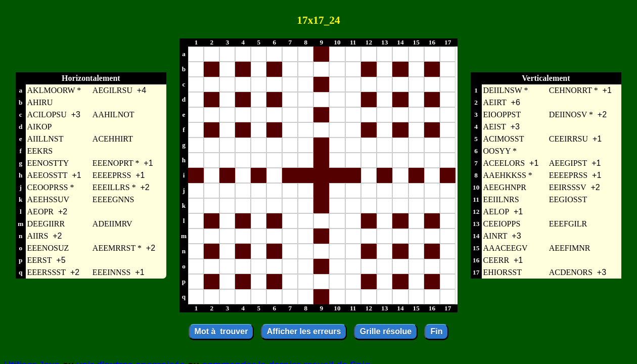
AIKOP (40, 127)
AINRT (495, 236)
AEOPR (40, 212)
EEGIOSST (568, 199)
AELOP (496, 212)
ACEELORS (504, 163)
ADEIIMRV (112, 224)
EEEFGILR (568, 224)
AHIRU (40, 102)
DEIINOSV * (571, 115)
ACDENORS (571, 272)
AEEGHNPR (505, 187)
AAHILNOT (113, 115)
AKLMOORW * (54, 90)
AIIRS (38, 236)
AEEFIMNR (570, 248)
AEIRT (495, 102)
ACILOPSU (47, 115)
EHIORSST (503, 272)
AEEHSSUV (49, 199)
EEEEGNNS (113, 199)
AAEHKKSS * (508, 175)
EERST (40, 260)
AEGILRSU (112, 90)
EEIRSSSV (568, 187)
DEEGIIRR (46, 224)
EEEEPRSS (112, 175)
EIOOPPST (502, 115)
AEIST (495, 127)
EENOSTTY (48, 163)
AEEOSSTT (48, 175)
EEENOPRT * (116, 163)
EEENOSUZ (48, 248)
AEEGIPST (568, 163)
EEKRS (40, 151)
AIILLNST (45, 139)
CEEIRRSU (568, 139)
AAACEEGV (506, 248)
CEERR (496, 260)
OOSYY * (500, 151)
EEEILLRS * (114, 187)
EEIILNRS (501, 199)
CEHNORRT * (574, 90)
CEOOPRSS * (51, 187)
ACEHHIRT (113, 139)
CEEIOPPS (502, 224)
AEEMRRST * (117, 248)
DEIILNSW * (506, 90)
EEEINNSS (112, 272)
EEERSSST (47, 272)
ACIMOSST (504, 139)
